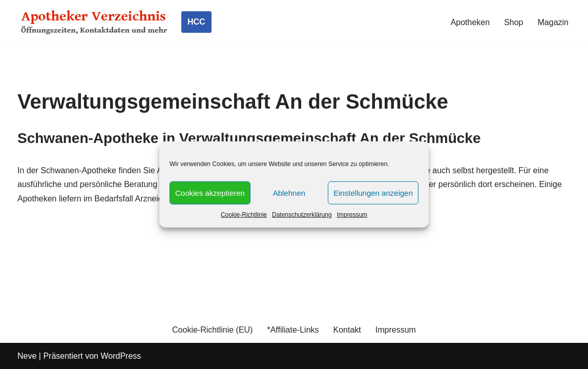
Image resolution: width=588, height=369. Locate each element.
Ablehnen (289, 192)
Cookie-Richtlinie (244, 215)
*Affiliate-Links (293, 330)
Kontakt (347, 330)
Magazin (553, 22)
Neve (27, 356)
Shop (513, 22)
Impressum (352, 215)
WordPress (121, 356)
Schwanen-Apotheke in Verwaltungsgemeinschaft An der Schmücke (249, 138)
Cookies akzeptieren (210, 192)
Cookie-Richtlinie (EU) (212, 330)
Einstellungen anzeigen (373, 192)
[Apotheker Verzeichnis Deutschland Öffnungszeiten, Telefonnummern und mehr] (94, 22)
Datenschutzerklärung (302, 215)
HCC (196, 22)
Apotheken (470, 22)
